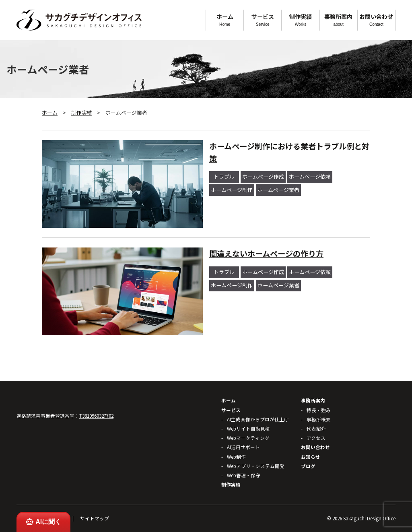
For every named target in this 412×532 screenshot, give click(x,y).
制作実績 (300, 20)
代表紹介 (316, 429)
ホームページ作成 (263, 176)
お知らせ (311, 457)
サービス (263, 20)
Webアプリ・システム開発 (256, 466)
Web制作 (236, 457)
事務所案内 (339, 20)
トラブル (224, 176)
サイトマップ (95, 518)
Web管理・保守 (244, 475)
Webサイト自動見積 (248, 429)
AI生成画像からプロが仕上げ (258, 419)
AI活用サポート (243, 447)
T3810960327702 (96, 416)
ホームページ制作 (232, 190)
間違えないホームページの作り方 (266, 254)
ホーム (225, 20)
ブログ (308, 466)
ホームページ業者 (278, 190)
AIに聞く (43, 522)
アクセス (316, 438)
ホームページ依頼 (310, 176)
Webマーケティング (248, 438)
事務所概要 (319, 419)
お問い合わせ (376, 20)
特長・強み (319, 410)
